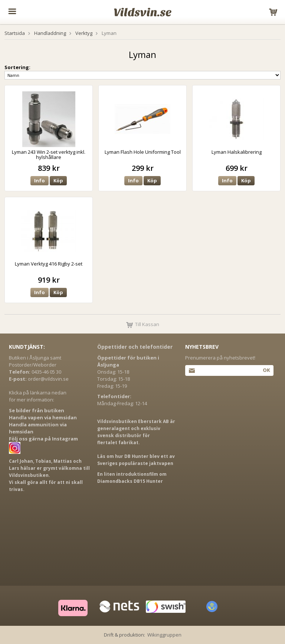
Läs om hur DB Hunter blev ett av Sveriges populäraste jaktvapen (136, 460)
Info (40, 180)
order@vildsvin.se (48, 379)
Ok (266, 370)
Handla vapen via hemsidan (43, 417)
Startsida (15, 33)
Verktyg (84, 33)
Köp (58, 180)
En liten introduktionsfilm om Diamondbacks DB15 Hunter (132, 478)
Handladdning (50, 33)
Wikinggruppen (164, 635)
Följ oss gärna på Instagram (43, 439)
